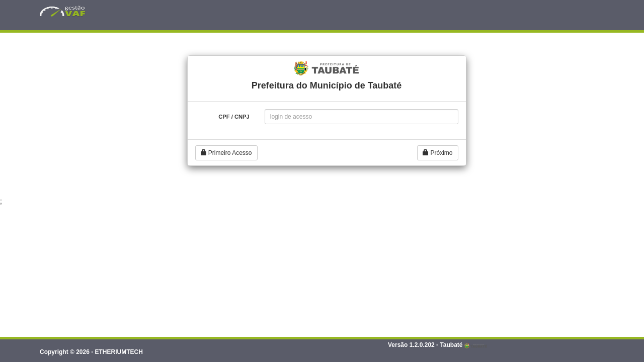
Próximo (437, 153)
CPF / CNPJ (234, 117)
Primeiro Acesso (226, 153)
